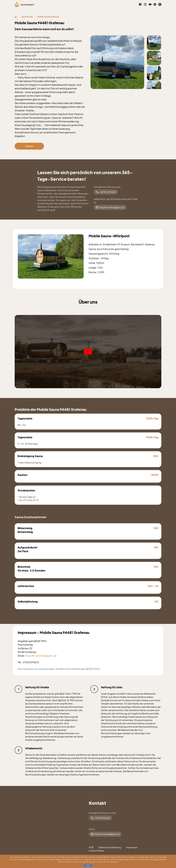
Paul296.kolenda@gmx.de (110, 207)
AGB (91, 847)
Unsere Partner (96, 851)
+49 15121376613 (100, 818)
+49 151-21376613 (106, 192)
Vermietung (27, 17)
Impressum (132, 847)
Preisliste (29, 146)
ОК (88, 865)
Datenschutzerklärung (110, 847)
